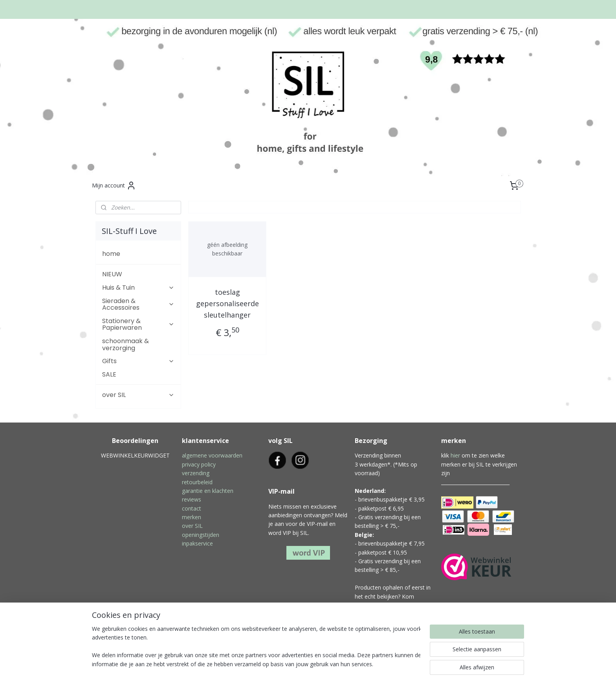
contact (192, 508)
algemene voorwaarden (212, 455)
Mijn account (114, 186)
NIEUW (112, 274)
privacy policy (199, 464)
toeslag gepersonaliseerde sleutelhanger (227, 303)
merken (192, 517)
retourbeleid (197, 482)
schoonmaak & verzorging (126, 345)
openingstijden (201, 535)
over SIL (138, 395)
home (111, 254)
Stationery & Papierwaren (138, 324)
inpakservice (197, 543)
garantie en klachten (208, 491)
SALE (109, 374)
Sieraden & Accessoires (138, 304)
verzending (196, 473)
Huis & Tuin (138, 288)
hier (455, 455)
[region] (256, 647)
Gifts (138, 361)
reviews (192, 499)
